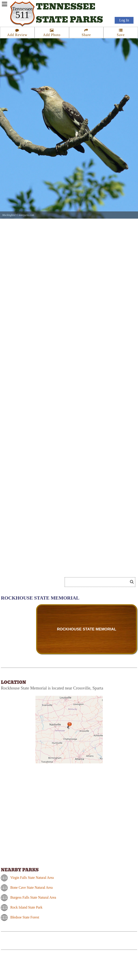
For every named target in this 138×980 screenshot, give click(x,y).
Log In (124, 21)
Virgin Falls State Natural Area (32, 878)
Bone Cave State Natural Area (32, 887)
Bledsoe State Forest (25, 917)
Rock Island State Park (26, 907)
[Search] (98, 582)
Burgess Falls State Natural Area (33, 897)
